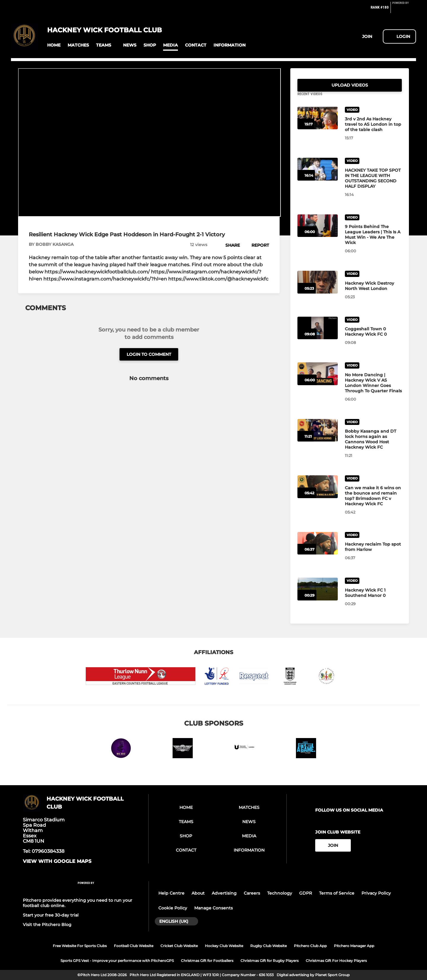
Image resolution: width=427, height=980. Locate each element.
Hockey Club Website (224, 946)
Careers (252, 893)
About (198, 893)
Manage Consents (213, 908)
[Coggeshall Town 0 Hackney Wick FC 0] (318, 335)
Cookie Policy (173, 908)
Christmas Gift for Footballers (207, 961)
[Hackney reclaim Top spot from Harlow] (318, 550)
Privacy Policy (376, 893)
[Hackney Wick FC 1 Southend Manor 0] (318, 596)
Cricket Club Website (179, 946)
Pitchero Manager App (354, 946)
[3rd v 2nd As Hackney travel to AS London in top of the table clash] (318, 125)
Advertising (224, 893)
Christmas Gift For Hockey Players (336, 961)
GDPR (306, 893)
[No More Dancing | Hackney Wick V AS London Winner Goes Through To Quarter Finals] (318, 381)
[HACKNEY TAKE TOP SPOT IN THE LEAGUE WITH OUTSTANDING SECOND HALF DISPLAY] (318, 176)
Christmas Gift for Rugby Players (270, 961)
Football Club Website (134, 946)
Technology (280, 893)
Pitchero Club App (310, 946)
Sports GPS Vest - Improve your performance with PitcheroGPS (117, 961)
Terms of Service (337, 893)
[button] (54, 45)
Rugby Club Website (269, 946)
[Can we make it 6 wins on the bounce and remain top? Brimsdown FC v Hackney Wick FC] (318, 494)
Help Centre (171, 893)
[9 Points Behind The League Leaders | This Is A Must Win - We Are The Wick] (318, 233)
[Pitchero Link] (404, 10)
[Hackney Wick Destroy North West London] (318, 289)
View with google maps (57, 861)
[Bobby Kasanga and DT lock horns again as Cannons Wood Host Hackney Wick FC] (318, 438)
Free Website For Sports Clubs (80, 946)
